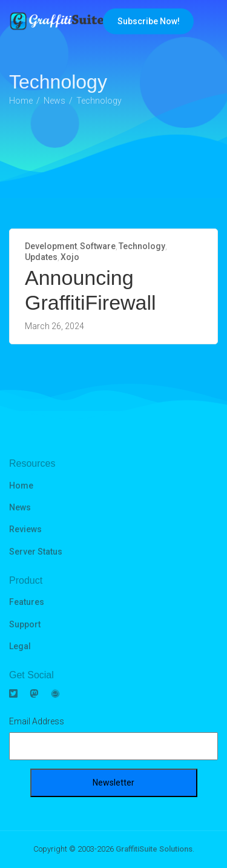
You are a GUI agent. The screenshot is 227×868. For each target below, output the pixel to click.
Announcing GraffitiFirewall (90, 290)
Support (25, 624)
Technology (142, 246)
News (20, 507)
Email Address (37, 721)
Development (51, 246)
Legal (20, 646)
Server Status (36, 552)
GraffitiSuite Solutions (154, 849)
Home (21, 486)
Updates (41, 257)
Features (27, 602)
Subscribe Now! (149, 21)
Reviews (25, 529)
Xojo (70, 257)
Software (98, 246)
